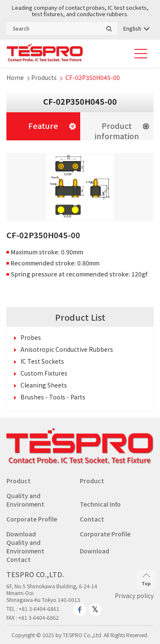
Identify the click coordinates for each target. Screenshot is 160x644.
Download (21, 534)
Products (44, 77)
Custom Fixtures (44, 373)
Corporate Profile (32, 519)
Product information (117, 130)
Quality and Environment (25, 500)
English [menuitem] (132, 28)
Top (146, 580)
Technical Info (100, 504)
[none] (136, 28)
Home (15, 77)
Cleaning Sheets (44, 385)
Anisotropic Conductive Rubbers (67, 349)
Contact (92, 519)
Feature (43, 125)
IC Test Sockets (42, 361)
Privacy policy (134, 596)
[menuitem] (136, 28)
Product (19, 481)
